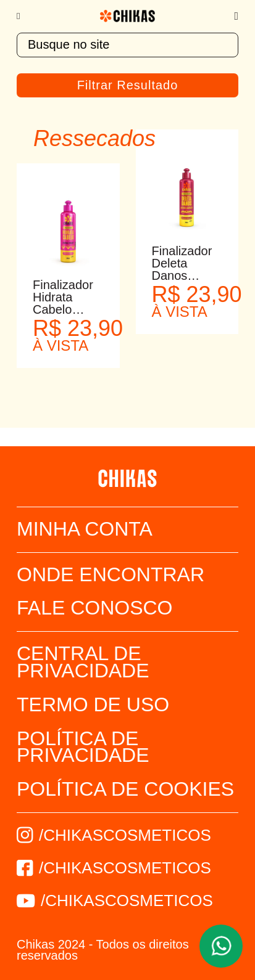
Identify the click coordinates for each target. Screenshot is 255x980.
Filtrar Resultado (128, 85)
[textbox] (127, 45)
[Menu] (24, 16)
